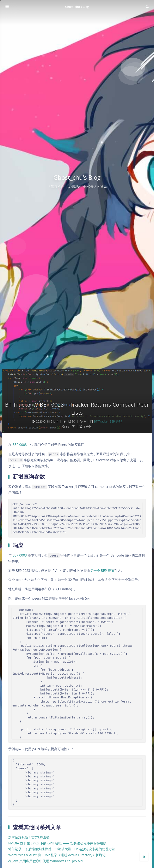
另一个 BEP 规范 (102, 571)
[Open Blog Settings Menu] (144, 856)
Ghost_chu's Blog (77, 7)
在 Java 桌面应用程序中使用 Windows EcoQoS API (45, 861)
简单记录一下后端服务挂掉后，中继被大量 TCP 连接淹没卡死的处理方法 (62, 849)
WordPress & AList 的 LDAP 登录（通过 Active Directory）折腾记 (57, 855)
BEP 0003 (20, 445)
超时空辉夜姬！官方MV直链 (29, 837)
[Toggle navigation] (147, 7)
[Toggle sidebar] (7, 7)
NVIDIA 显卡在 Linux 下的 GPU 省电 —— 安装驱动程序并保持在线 (57, 843)
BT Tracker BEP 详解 (108, 421)
